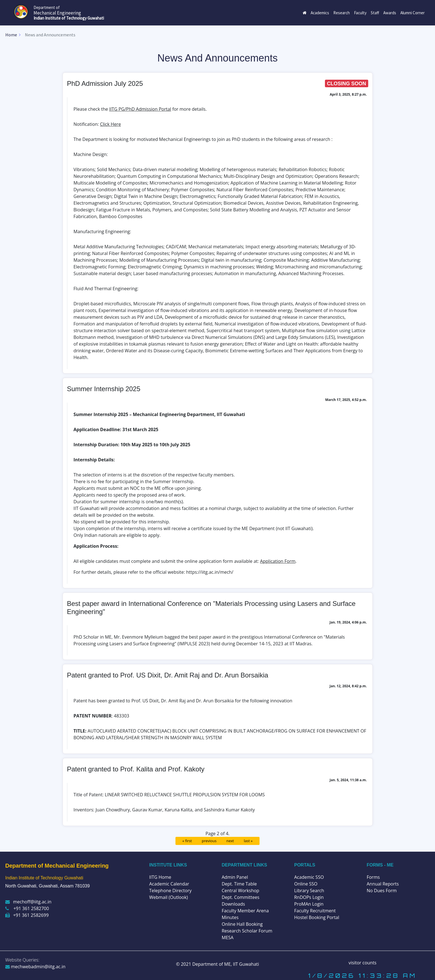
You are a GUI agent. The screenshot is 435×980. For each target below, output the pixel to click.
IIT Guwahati (245, 964)
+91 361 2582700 (27, 908)
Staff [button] (375, 13)
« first (187, 841)
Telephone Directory (170, 891)
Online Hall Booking (242, 924)
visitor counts (363, 963)
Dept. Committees (240, 897)
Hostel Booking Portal (317, 917)
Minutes (230, 917)
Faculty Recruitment (315, 911)
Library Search (309, 891)
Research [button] (342, 13)
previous (209, 841)
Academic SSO (309, 877)
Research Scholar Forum (247, 931)
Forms (373, 877)
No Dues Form (381, 891)
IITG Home (160, 877)
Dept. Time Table (239, 884)
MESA (227, 938)
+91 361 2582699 (27, 915)
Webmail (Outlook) (169, 897)
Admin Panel (235, 877)
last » (248, 841)
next (230, 841)
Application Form (278, 561)
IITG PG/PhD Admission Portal (140, 109)
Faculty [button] (360, 13)
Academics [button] (320, 13)
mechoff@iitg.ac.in (28, 902)
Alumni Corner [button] (413, 13)
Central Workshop (240, 891)
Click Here (110, 124)
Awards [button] (390, 13)
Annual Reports (383, 884)
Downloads (233, 904)
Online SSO (306, 884)
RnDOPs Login (309, 897)
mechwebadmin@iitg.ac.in (35, 967)
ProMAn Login (309, 904)
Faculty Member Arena (245, 911)
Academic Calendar (169, 884)
